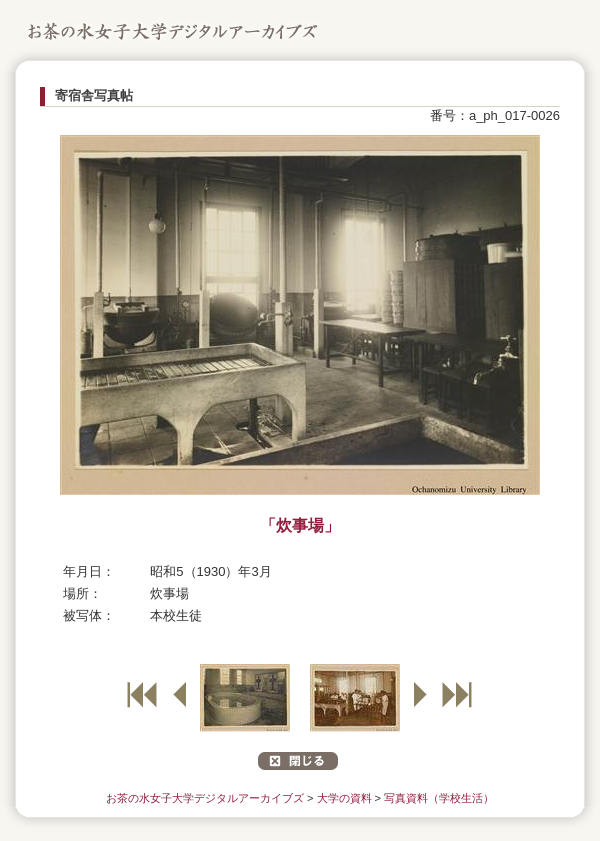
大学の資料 (344, 798)
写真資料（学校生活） (439, 798)
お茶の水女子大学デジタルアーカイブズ (205, 798)
